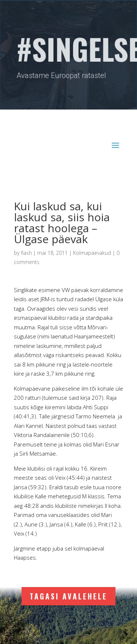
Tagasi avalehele (68, 596)
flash (26, 253)
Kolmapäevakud (92, 253)
